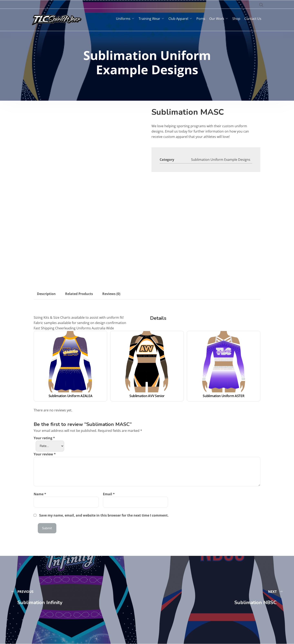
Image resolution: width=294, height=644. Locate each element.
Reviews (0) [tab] (111, 294)
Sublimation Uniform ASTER (223, 396)
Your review (45, 454)
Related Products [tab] (79, 294)
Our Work (217, 19)
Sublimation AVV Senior (147, 396)
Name (40, 494)
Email (109, 494)
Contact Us (253, 19)
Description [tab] (46, 294)
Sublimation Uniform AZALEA (71, 396)
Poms (201, 19)
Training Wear (149, 19)
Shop (236, 19)
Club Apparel (178, 19)
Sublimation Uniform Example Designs (221, 160)
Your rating (44, 438)
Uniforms (123, 19)
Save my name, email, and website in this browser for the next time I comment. (104, 515)
